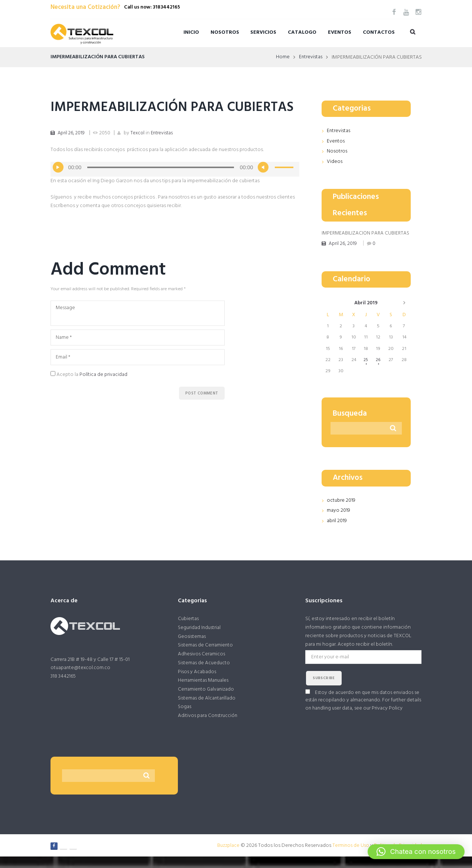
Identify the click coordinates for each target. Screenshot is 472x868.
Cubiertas (188, 626)
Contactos (379, 32)
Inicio (191, 32)
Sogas (185, 717)
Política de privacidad (103, 394)
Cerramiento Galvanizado (207, 699)
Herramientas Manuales (204, 690)
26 (378, 367)
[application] (175, 187)
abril (366, 310)
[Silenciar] (263, 186)
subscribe (324, 686)
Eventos (340, 32)
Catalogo (302, 32)
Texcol (139, 151)
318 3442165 (63, 684)
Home (282, 57)
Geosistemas (193, 644)
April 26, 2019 (72, 151)
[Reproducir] (58, 186)
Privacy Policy (405, 717)
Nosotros (225, 32)
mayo (338, 518)
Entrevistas (310, 57)
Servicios (263, 32)
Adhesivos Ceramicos (202, 663)
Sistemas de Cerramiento (206, 654)
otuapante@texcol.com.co (81, 676)
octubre (341, 508)
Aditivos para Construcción (208, 726)
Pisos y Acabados (198, 681)
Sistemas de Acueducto (204, 672)
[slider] (160, 186)
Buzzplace (227, 857)
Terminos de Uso (350, 857)
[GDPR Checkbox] (53, 393)
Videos (335, 161)
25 (365, 367)
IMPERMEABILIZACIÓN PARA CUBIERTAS (140, 116)
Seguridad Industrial (200, 636)
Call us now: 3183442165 (152, 7)
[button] (416, 852)
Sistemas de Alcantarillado (207, 708)
